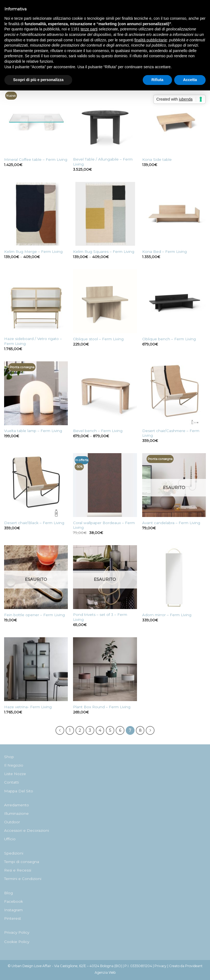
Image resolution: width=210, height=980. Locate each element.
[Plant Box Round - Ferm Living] (105, 669)
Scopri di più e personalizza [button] (38, 80)
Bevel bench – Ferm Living (98, 431)
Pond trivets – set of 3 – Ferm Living (100, 617)
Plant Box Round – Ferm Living (102, 707)
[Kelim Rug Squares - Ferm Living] (105, 214)
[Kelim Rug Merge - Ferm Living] (36, 214)
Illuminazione (16, 813)
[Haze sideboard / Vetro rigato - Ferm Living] (36, 301)
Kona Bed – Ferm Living (164, 252)
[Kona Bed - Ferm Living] (174, 214)
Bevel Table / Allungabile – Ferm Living (103, 162)
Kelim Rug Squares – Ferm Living (104, 252)
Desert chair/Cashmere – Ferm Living (171, 433)
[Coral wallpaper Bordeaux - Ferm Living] (105, 485)
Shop (9, 757)
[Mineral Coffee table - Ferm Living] (36, 122)
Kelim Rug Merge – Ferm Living (33, 252)
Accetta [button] (190, 80)
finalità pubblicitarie (151, 40)
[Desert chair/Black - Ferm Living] (36, 485)
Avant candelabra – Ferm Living (171, 523)
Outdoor (12, 822)
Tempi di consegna (22, 862)
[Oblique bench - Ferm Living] (174, 301)
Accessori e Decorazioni (27, 830)
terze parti (89, 29)
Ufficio (10, 839)
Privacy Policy (17, 932)
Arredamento (17, 805)
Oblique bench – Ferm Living (169, 339)
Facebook (14, 901)
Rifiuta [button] (157, 80)
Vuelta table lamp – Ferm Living (33, 431)
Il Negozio (14, 765)
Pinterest (13, 918)
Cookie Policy (17, 942)
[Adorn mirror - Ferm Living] (174, 577)
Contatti (11, 782)
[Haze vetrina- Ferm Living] (36, 669)
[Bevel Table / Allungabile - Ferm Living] (105, 122)
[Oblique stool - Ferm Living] (105, 301)
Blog (8, 893)
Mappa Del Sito (19, 791)
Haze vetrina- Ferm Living (28, 707)
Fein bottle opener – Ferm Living (34, 615)
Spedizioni (14, 853)
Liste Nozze (15, 774)
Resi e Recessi (18, 870)
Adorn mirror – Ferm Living (167, 615)
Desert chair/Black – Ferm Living (34, 523)
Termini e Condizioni (23, 879)
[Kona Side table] (174, 122)
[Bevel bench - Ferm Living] (105, 393)
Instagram (13, 910)
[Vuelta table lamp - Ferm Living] (36, 393)
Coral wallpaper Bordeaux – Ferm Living (104, 525)
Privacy (161, 966)
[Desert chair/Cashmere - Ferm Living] (174, 393)
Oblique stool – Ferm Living (98, 339)
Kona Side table (157, 159)
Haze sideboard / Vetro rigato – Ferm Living (33, 341)
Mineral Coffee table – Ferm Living (36, 159)
